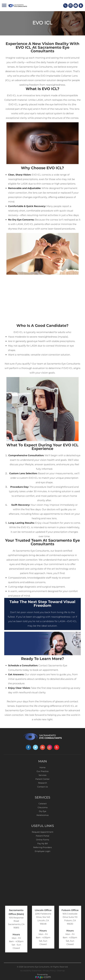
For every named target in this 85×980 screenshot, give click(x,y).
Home (43, 767)
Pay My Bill (43, 843)
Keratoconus (43, 815)
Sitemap (61, 971)
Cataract (43, 804)
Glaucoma (43, 807)
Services (43, 775)
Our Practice (43, 771)
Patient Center (43, 779)
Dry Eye (43, 811)
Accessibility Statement (31, 971)
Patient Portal (43, 836)
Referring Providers (43, 847)
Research (43, 783)
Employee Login (43, 851)
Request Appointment (43, 832)
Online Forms (43, 840)
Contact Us (43, 787)
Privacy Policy (49, 971)
